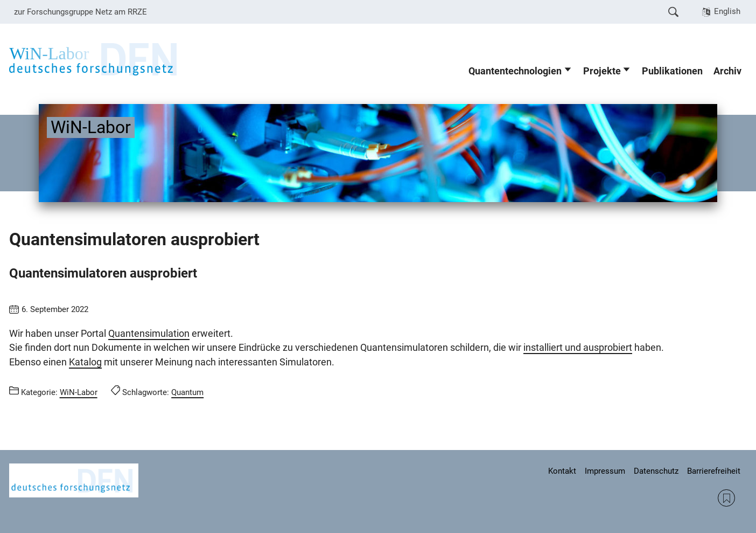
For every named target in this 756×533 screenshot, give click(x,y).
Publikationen (672, 71)
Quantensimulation (149, 334)
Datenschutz (656, 471)
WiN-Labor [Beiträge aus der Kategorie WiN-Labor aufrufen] (79, 392)
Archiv (727, 71)
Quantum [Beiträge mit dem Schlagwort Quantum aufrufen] (187, 392)
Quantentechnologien (515, 71)
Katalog (85, 362)
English (727, 11)
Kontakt (562, 471)
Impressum (605, 471)
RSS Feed (726, 498)
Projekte (602, 71)
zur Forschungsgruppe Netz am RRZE (80, 12)
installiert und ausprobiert (578, 348)
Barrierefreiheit (714, 471)
